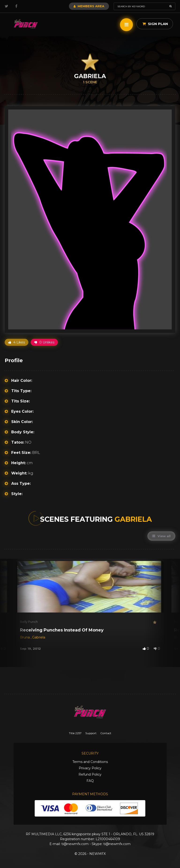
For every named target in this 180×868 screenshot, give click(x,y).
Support (91, 733)
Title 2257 (75, 733)
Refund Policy (90, 774)
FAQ (90, 781)
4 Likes (17, 342)
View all (161, 536)
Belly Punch (29, 622)
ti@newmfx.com (75, 844)
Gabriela (39, 637)
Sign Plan (155, 24)
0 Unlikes (44, 342)
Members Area (89, 6)
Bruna (25, 637)
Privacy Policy (90, 768)
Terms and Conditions (90, 762)
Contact (106, 733)
